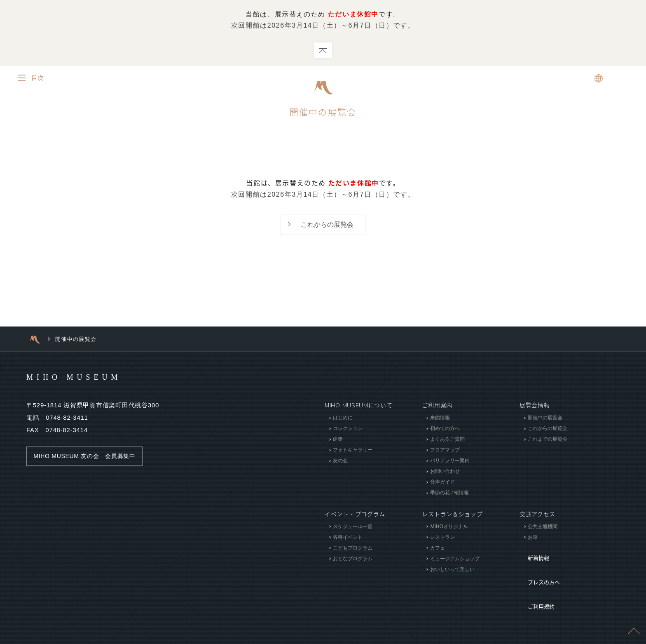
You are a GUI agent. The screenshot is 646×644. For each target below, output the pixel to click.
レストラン (442, 538)
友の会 (340, 462)
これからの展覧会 (327, 225)
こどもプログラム (353, 549)
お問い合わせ (445, 472)
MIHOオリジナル (449, 527)
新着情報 (532, 553)
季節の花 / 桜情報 (449, 494)
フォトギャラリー (353, 451)
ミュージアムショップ (455, 559)
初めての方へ (445, 430)
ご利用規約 (535, 578)
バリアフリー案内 (450, 462)
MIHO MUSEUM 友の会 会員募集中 (88, 457)
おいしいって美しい (452, 570)
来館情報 (440, 419)
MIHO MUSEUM (90, 378)
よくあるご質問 (447, 440)
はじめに (343, 419)
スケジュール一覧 (353, 527)
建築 (338, 440)
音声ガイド (442, 483)
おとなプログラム (353, 559)
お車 (533, 538)
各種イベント (348, 538)
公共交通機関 (543, 527)
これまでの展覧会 (548, 440)
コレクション (348, 430)
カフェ (438, 549)
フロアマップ (445, 451)
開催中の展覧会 (545, 419)
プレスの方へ (538, 565)
